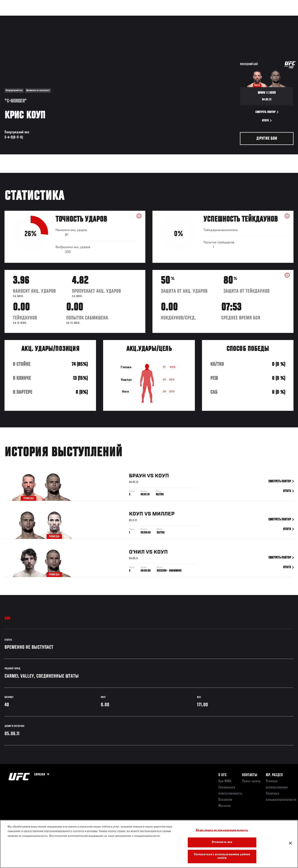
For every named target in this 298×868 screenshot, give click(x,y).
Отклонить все (222, 842)
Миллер (163, 515)
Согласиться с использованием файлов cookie (222, 857)
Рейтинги (35, 18)
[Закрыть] (290, 843)
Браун (137, 477)
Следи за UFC (246, 18)
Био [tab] (7, 619)
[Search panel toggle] (283, 18)
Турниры (14, 18)
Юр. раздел (274, 775)
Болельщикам (219, 18)
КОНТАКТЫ (250, 775)
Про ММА (225, 781)
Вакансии (225, 800)
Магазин (270, 18)
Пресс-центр (251, 781)
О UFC (222, 775)
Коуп (162, 477)
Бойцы (55, 18)
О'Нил (137, 553)
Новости (75, 18)
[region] (149, 844)
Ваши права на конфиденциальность (222, 830)
